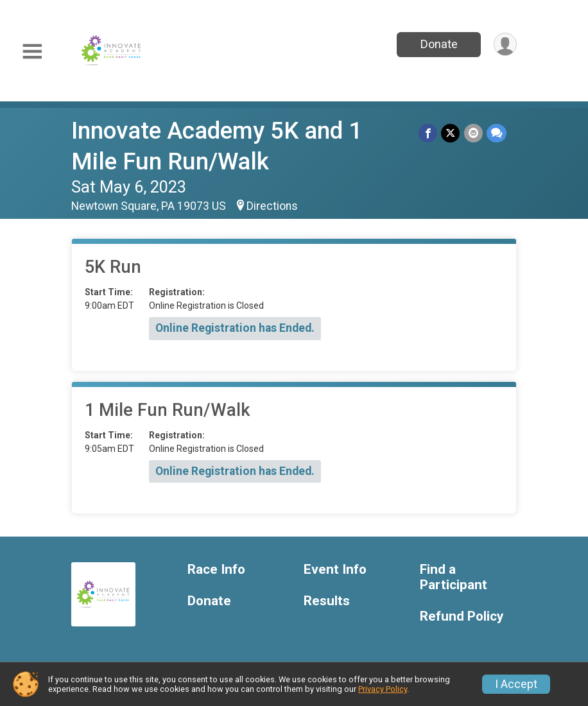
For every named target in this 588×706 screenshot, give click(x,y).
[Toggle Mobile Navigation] (32, 52)
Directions (272, 206)
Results (327, 601)
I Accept (516, 684)
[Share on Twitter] (451, 133)
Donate (438, 44)
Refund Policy (462, 616)
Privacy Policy (383, 689)
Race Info (216, 570)
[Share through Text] (497, 133)
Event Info (335, 570)
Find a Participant (454, 577)
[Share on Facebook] (428, 133)
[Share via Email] (473, 133)
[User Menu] (505, 45)
